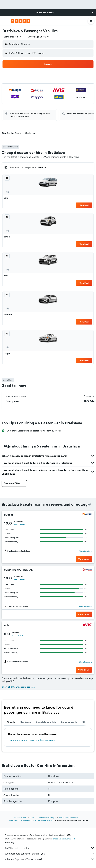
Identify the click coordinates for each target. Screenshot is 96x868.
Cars (32, 818)
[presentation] (90, 504)
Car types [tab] (26, 722)
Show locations (86, 551)
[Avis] (87, 625)
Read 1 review (19, 524)
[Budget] (87, 515)
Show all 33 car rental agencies (18, 687)
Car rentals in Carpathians (19, 820)
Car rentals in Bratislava (43, 820)
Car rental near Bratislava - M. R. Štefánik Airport (32, 740)
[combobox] (13, 37)
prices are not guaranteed (64, 839)
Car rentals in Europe (47, 818)
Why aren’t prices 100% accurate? (50, 859)
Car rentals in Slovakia (69, 818)
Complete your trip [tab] (46, 722)
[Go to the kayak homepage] (20, 21)
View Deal (84, 205)
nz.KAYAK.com (20, 818)
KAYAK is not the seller (50, 848)
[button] (93, 13)
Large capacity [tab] (69, 722)
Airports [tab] (11, 722)
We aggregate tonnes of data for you (50, 854)
